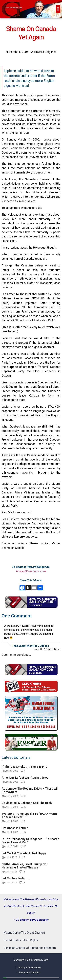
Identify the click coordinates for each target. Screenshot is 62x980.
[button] (58, 9)
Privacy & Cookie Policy (30, 968)
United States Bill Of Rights (21, 940)
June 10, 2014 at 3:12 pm (47, 649)
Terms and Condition (30, 973)
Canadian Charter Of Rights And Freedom (30, 948)
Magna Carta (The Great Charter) (24, 933)
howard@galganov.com (31, 571)
